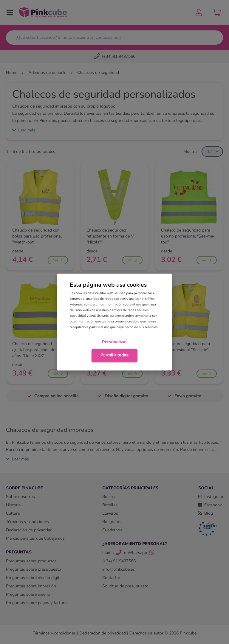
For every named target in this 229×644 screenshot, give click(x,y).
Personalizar (114, 342)
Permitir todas (114, 355)
